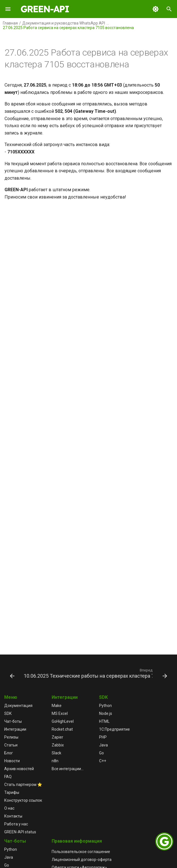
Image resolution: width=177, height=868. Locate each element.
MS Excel (60, 713)
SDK (8, 713)
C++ (103, 761)
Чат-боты (13, 721)
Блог (9, 753)
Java (103, 745)
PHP (103, 737)
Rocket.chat (62, 729)
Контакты (13, 816)
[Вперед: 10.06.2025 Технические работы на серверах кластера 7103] (95, 673)
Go (101, 753)
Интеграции (15, 729)
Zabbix (58, 745)
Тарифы (12, 792)
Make (57, 706)
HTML (104, 721)
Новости (12, 761)
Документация (18, 706)
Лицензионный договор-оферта (82, 860)
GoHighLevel (63, 721)
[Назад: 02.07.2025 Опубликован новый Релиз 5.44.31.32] (12, 673)
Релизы (11, 737)
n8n (55, 761)
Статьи (11, 745)
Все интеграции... (68, 769)
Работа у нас (16, 824)
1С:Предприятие (114, 729)
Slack (56, 753)
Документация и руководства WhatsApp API (64, 23)
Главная (10, 23)
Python (105, 706)
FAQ (8, 777)
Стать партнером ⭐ (23, 785)
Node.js (106, 713)
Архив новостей (19, 769)
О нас (9, 808)
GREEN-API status (20, 832)
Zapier (57, 737)
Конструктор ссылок (23, 800)
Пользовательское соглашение (81, 852)
